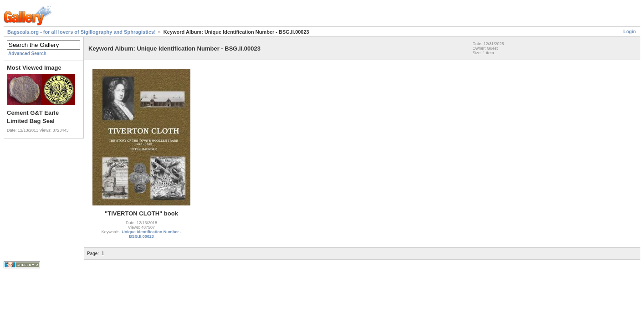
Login (630, 32)
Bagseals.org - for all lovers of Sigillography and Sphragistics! (82, 32)
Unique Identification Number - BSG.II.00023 (151, 234)
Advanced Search (27, 54)
